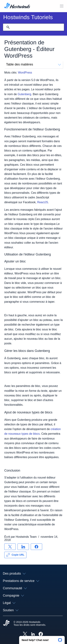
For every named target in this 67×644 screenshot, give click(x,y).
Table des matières (33, 64)
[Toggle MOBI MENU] (62, 6)
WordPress (25, 73)
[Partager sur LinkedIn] (23, 547)
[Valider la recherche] (8, 27)
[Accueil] (17, 6)
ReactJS (43, 202)
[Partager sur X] (10, 547)
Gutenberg (24, 94)
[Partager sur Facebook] (36, 547)
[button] (42, 639)
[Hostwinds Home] (6, 623)
